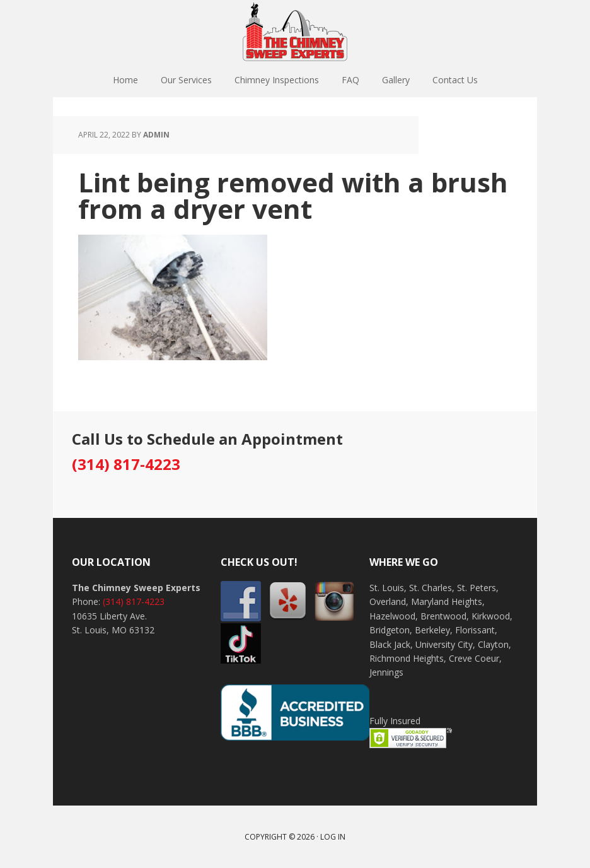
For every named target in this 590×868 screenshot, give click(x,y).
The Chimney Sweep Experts (295, 32)
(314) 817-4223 (126, 464)
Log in (333, 837)
